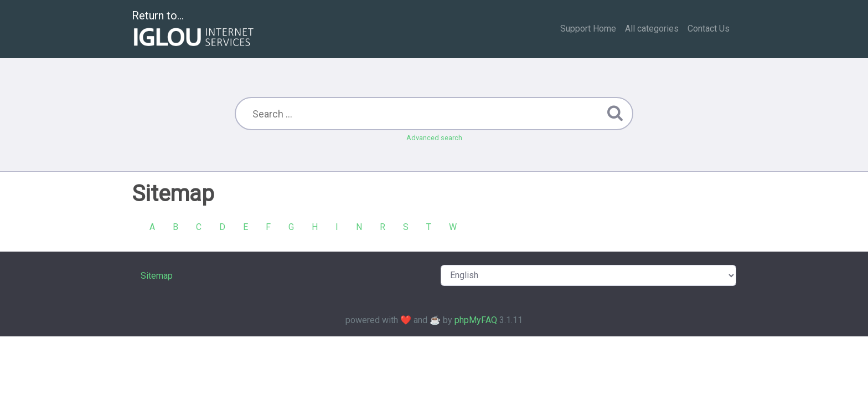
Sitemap (157, 276)
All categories (652, 29)
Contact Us (709, 29)
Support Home (588, 29)
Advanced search (434, 138)
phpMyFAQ (476, 320)
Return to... (194, 30)
